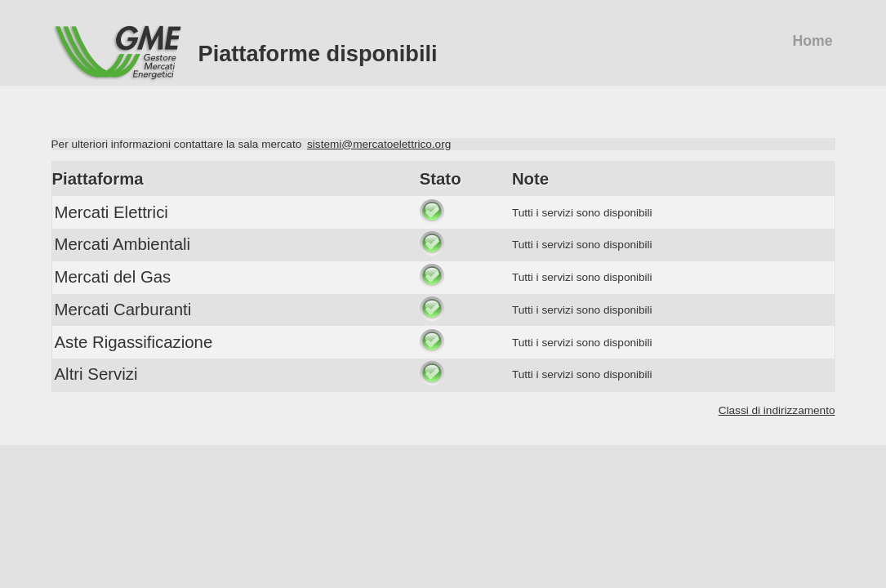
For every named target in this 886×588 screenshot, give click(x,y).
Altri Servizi (96, 374)
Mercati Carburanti (123, 310)
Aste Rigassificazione (134, 342)
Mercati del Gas (113, 277)
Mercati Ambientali (123, 244)
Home (812, 41)
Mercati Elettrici (111, 212)
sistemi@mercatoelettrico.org (379, 144)
